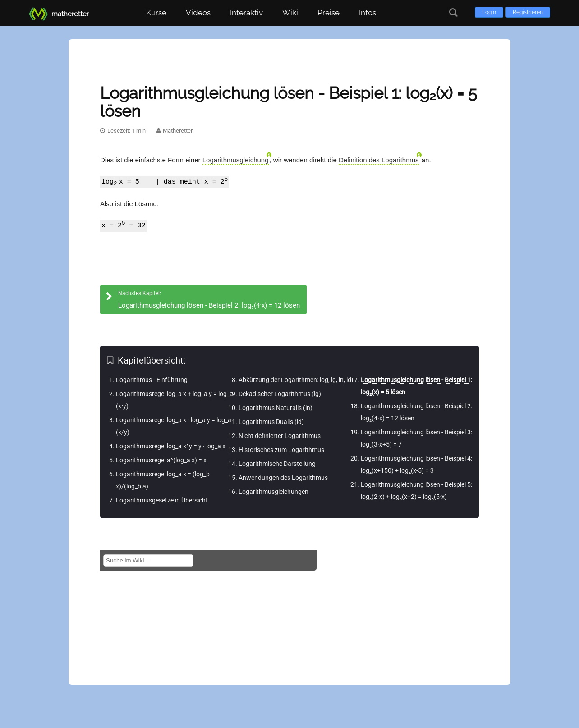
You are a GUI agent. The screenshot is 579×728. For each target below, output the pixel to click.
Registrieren (528, 12)
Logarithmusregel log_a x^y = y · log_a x (171, 446)
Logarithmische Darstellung (277, 464)
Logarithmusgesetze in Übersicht (162, 500)
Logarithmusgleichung (236, 160)
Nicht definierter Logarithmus (280, 436)
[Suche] (453, 12)
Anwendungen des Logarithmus (283, 478)
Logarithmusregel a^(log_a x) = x (161, 460)
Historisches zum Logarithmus (281, 450)
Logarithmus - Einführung (152, 380)
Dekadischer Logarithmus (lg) (280, 394)
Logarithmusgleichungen (273, 492)
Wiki (290, 13)
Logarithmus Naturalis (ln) (276, 408)
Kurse (156, 13)
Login (489, 12)
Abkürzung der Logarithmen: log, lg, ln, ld (295, 380)
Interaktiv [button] (246, 13)
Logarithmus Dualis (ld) (271, 422)
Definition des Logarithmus (379, 160)
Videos (198, 13)
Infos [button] (368, 13)
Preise (329, 13)
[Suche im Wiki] (148, 560)
